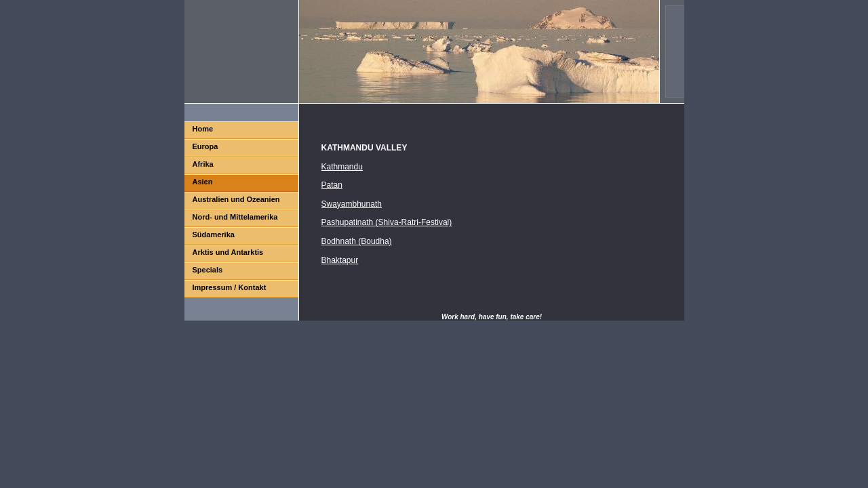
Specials (208, 270)
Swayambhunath (352, 204)
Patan (332, 185)
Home (203, 129)
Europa (205, 146)
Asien (203, 182)
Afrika (203, 164)
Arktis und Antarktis (228, 252)
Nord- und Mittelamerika (235, 217)
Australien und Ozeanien (236, 199)
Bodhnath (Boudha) (357, 241)
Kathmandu (342, 167)
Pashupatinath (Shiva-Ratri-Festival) (387, 222)
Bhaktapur (340, 260)
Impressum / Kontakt (230, 287)
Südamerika (214, 235)
